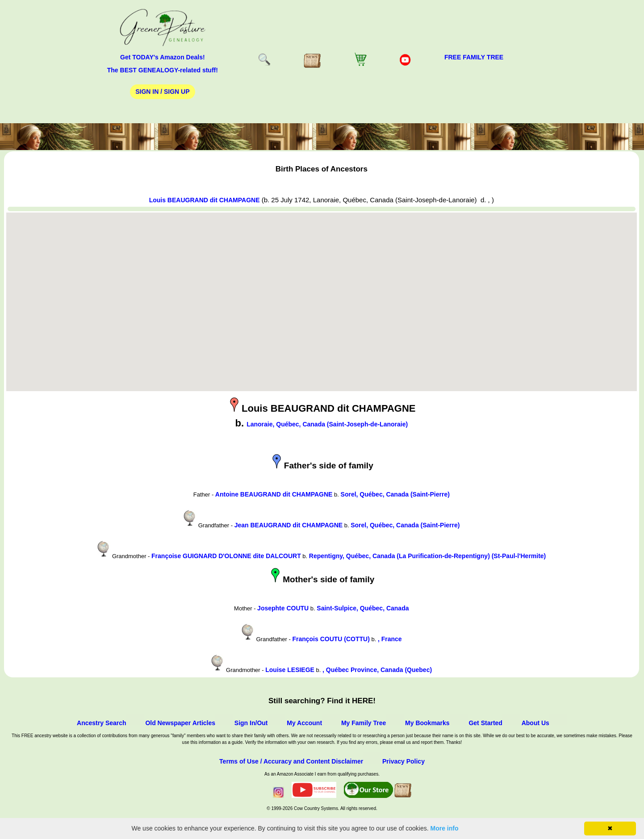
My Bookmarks (427, 723)
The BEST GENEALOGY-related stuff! (163, 70)
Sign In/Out (251, 723)
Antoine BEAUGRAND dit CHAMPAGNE (274, 494)
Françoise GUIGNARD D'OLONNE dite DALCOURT (226, 556)
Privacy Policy (404, 761)
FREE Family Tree (474, 57)
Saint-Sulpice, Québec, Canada (363, 608)
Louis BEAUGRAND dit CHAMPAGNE (205, 200)
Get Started (485, 723)
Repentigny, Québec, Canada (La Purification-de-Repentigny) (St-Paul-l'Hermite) (427, 556)
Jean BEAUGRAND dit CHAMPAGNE (289, 525)
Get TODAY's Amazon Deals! (163, 57)
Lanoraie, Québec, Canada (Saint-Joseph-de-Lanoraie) (327, 424)
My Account (304, 723)
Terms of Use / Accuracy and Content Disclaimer (291, 761)
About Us (535, 723)
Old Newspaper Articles (180, 723)
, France (390, 639)
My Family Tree (364, 723)
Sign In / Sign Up (162, 92)
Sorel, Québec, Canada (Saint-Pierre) (395, 494)
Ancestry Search (102, 723)
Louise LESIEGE (290, 670)
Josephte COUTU (283, 608)
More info (445, 828)
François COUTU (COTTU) (331, 639)
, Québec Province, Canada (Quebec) (377, 670)
